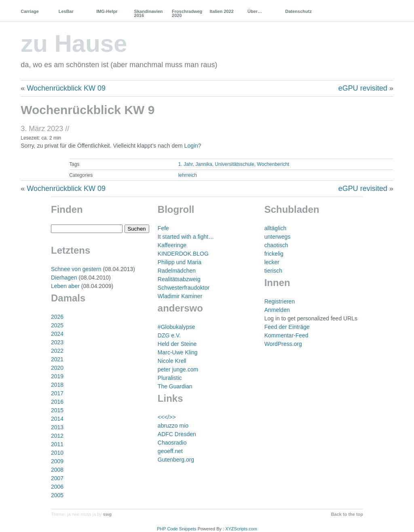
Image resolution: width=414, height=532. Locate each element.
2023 (57, 342)
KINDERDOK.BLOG (183, 254)
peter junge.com (178, 369)
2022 (57, 351)
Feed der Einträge (287, 327)
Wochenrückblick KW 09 (66, 88)
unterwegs (278, 237)
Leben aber (65, 286)
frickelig (274, 254)
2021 (57, 359)
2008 (57, 470)
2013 (57, 427)
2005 (57, 495)
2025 (57, 325)
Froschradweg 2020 (187, 13)
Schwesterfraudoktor (184, 288)
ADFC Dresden (177, 434)
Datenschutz (298, 11)
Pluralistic (170, 378)
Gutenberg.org (176, 460)
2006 (57, 487)
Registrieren (280, 301)
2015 (57, 410)
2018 (57, 385)
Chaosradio (172, 443)
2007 (57, 478)
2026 (57, 317)
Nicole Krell (172, 361)
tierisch (273, 271)
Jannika (204, 164)
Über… (255, 11)
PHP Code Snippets (177, 529)
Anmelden (277, 310)
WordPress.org (283, 344)
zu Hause (74, 43)
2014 (57, 419)
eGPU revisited (363, 88)
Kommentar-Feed (286, 335)
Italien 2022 (222, 11)
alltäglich (275, 228)
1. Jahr (186, 164)
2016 (57, 402)
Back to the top (347, 514)
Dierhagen (64, 278)
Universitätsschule (235, 164)
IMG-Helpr (107, 11)
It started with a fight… (186, 237)
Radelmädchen (177, 271)
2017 (57, 393)
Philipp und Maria (180, 262)
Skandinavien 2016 (149, 13)
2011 (57, 444)
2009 (57, 461)
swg (107, 514)
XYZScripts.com (241, 529)
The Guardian (175, 386)
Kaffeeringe (172, 245)
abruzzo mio (173, 426)
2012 (57, 436)
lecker (272, 262)
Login (191, 146)
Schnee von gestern (76, 269)
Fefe (163, 228)
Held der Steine (177, 344)
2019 (57, 376)
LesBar (66, 11)
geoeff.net (170, 451)
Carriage (30, 11)
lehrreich (188, 175)
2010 (57, 453)
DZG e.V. (169, 335)
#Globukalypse (176, 327)
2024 (57, 334)
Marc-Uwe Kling (178, 352)
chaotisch (276, 245)
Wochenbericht (273, 164)
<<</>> (167, 417)
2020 (57, 368)
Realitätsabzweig (179, 279)
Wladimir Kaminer (180, 296)
